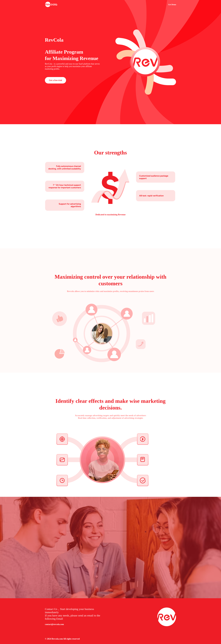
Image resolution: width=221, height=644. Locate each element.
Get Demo (172, 5)
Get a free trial (55, 80)
